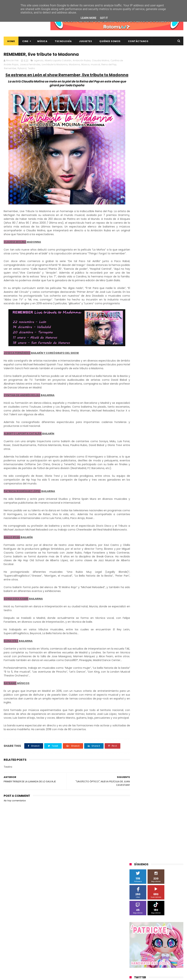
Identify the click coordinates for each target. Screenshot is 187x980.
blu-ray (159, 373)
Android (159, 278)
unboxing (137, 413)
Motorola (137, 319)
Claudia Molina (101, 61)
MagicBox (173, 305)
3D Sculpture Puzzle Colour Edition (151, 265)
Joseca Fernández (30, 65)
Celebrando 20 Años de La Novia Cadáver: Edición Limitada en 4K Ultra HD (163, 958)
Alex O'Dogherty (141, 278)
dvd (146, 393)
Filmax (157, 292)
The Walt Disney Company (164, 346)
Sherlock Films (149, 332)
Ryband (22, 68)
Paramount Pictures (143, 325)
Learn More (88, 18)
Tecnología (63, 41)
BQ (170, 278)
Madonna (74, 65)
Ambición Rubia (82, 61)
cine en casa (154, 380)
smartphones (139, 407)
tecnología (158, 407)
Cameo (162, 285)
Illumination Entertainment (147, 305)
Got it (104, 18)
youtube (170, 413)
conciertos (172, 380)
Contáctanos (138, 41)
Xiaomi (146, 373)
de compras (168, 386)
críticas (152, 386)
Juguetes (85, 41)
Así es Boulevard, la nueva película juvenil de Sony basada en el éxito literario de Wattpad (163, 924)
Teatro (31, 68)
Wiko (134, 373)
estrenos (137, 400)
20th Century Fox (141, 258)
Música (42, 41)
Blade (150, 285)
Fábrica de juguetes (143, 298)
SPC (134, 332)
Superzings (138, 346)
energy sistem (161, 393)
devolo (135, 393)
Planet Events (167, 325)
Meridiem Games (141, 312)
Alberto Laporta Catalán (58, 61)
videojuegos (154, 413)
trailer (172, 407)
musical (95, 65)
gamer (150, 400)
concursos (137, 386)
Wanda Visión (164, 366)
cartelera (137, 380)
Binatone (137, 285)
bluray (171, 373)
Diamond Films (140, 292)
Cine (25, 41)
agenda (39, 61)
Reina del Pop (109, 65)
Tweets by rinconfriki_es (145, 174)
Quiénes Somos (110, 41)
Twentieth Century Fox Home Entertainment (148, 360)
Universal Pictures (141, 366)
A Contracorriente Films (145, 271)
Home (11, 41)
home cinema (167, 400)
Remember (10, 68)
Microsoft (161, 312)
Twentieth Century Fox (144, 352)
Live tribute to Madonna (55, 65)
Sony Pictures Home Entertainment (151, 339)
